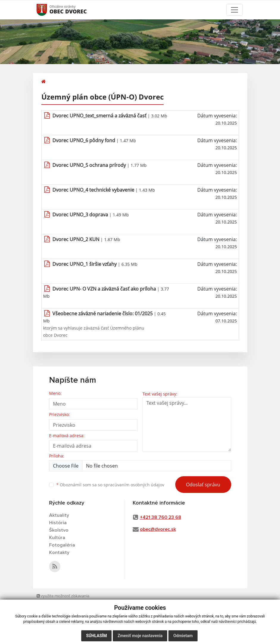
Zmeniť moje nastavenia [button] (140, 636)
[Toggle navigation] (234, 10)
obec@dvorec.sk (158, 529)
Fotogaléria (62, 545)
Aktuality (59, 515)
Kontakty (59, 553)
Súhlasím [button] (96, 636)
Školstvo (59, 530)
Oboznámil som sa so (110, 485)
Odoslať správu (203, 485)
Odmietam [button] (183, 636)
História (58, 523)
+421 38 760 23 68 (161, 517)
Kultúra (57, 538)
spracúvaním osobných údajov (134, 485)
